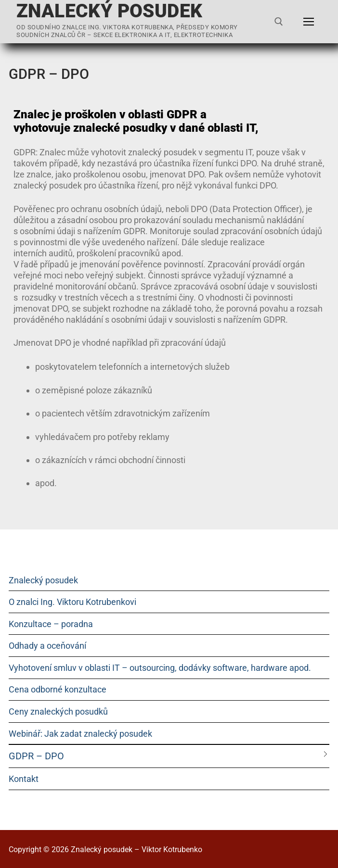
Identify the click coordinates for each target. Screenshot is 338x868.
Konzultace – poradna (51, 624)
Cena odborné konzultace (58, 689)
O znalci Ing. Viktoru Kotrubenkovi (72, 602)
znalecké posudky (120, 128)
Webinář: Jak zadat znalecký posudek (80, 734)
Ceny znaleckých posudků (58, 711)
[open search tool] (279, 22)
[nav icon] (308, 22)
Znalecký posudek (109, 11)
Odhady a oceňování (47, 646)
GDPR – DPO (36, 756)
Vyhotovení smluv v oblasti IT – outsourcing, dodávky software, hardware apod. (160, 668)
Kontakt (24, 779)
